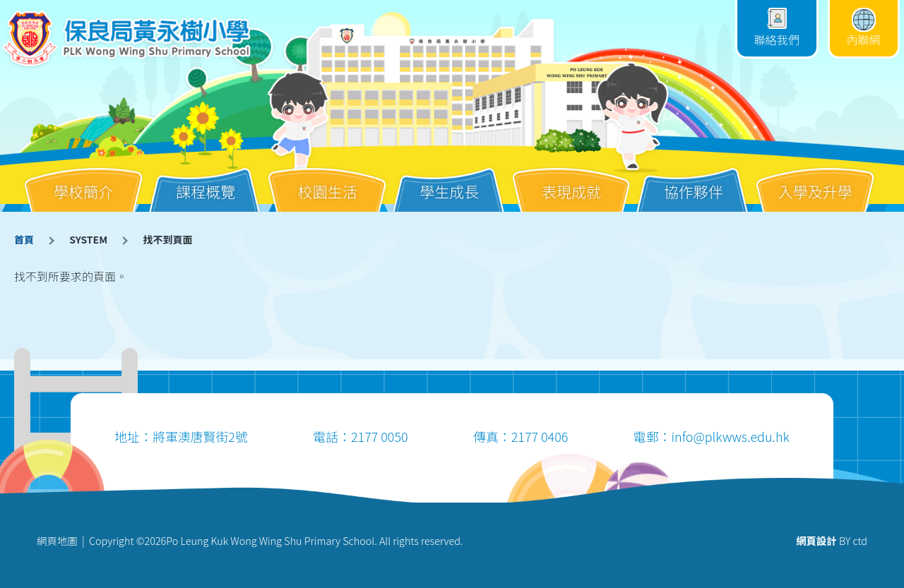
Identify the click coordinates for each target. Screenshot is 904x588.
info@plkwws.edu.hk (730, 436)
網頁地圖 (57, 540)
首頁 (24, 239)
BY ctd (832, 540)
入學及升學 (815, 180)
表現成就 (571, 180)
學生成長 (449, 180)
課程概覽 (206, 180)
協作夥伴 (694, 180)
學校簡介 (83, 180)
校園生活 (328, 180)
